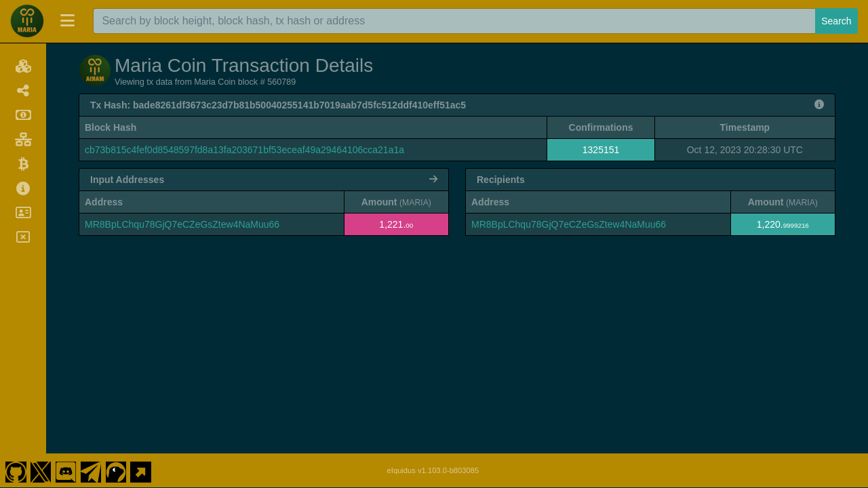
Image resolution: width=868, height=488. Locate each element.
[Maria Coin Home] (27, 21)
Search (836, 21)
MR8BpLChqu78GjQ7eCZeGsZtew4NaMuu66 (182, 224)
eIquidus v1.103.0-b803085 (433, 470)
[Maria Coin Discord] (66, 470)
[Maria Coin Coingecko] (116, 470)
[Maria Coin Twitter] (41, 470)
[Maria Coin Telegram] (91, 470)
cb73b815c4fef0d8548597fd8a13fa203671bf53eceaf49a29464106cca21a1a (244, 150)
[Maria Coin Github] (16, 470)
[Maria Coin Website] (141, 470)
